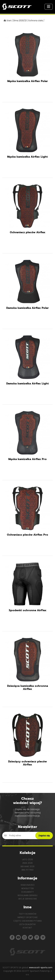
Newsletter (27, 888)
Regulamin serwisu (28, 895)
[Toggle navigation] (49, 7)
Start (9, 20)
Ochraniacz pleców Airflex (28, 232)
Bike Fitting (28, 870)
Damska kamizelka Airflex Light (28, 384)
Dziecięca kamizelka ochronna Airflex (28, 687)
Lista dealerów (27, 924)
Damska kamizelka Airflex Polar (27, 308)
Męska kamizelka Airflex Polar (28, 81)
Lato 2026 (27, 859)
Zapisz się (44, 836)
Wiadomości (27, 885)
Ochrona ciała (36, 20)
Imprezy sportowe (28, 917)
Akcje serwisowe (28, 899)
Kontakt (27, 928)
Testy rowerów (28, 914)
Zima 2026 (27, 863)
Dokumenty (28, 892)
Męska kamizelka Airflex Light (27, 157)
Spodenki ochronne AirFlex (28, 610)
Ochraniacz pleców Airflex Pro (27, 535)
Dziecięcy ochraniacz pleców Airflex (27, 763)
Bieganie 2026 (28, 866)
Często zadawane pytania (27, 921)
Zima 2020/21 (20, 20)
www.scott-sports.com (41, 967)
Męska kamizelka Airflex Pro (27, 459)
